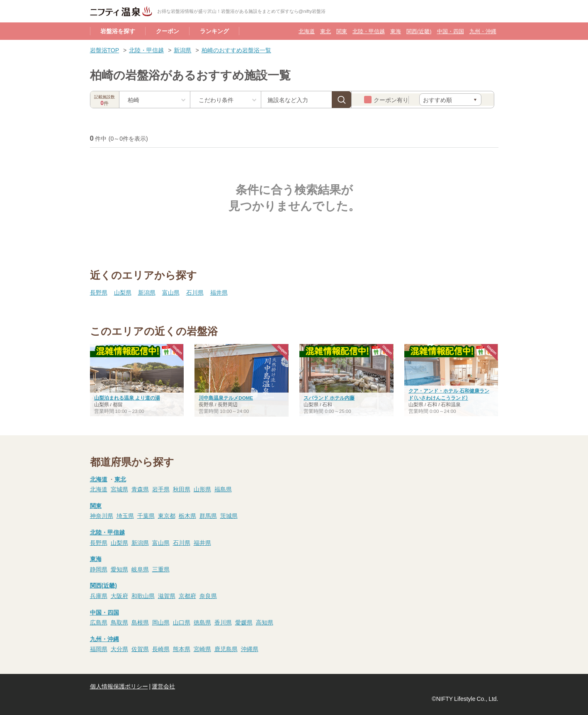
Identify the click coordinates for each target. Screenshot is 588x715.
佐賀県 (140, 649)
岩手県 (161, 489)
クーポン (168, 31)
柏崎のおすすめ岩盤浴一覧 (236, 50)
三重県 (161, 569)
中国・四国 (451, 31)
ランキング (214, 31)
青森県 (140, 489)
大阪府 (119, 595)
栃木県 (187, 515)
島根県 (140, 622)
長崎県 (161, 649)
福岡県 (99, 649)
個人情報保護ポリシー (119, 686)
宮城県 (119, 489)
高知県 (265, 622)
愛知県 (119, 569)
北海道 (307, 31)
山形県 (202, 489)
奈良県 (208, 595)
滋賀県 (167, 595)
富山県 (171, 292)
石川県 (195, 292)
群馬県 (208, 515)
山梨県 (123, 292)
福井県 (219, 292)
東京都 (167, 515)
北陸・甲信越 (369, 31)
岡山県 (161, 622)
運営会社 (163, 686)
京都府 (187, 595)
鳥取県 (119, 622)
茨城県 (229, 515)
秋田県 (182, 489)
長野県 (99, 292)
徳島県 (202, 622)
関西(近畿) (419, 31)
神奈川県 (102, 515)
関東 (342, 31)
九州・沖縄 (483, 31)
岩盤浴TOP (105, 50)
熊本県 (182, 649)
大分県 (119, 649)
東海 (396, 31)
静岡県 (99, 569)
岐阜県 (140, 569)
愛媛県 (244, 622)
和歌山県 (143, 595)
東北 (326, 31)
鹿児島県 (226, 649)
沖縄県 (250, 649)
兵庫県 (99, 595)
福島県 (223, 489)
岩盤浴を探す (118, 31)
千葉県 (146, 515)
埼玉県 (125, 515)
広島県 (99, 622)
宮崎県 (202, 649)
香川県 (223, 622)
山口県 (182, 622)
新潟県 (182, 50)
